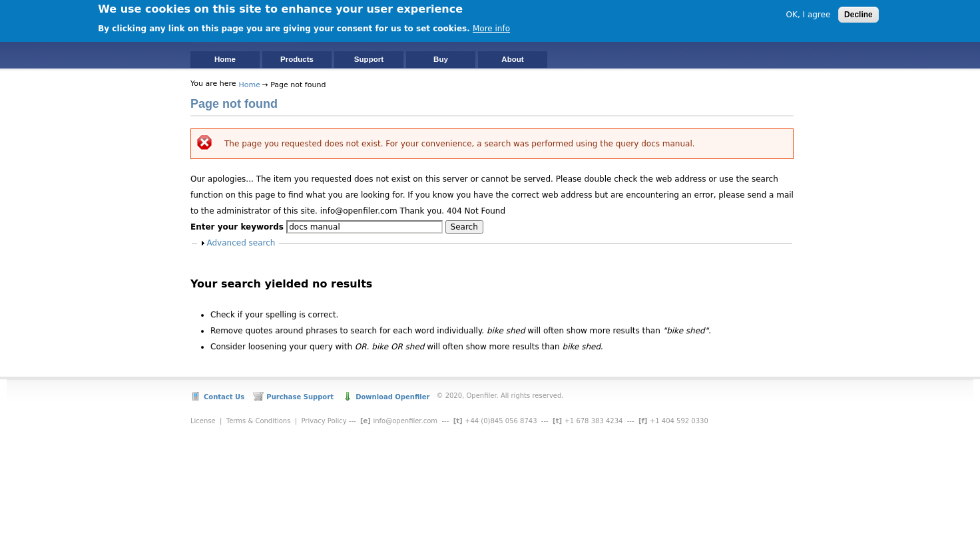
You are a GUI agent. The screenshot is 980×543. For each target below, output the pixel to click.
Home (225, 59)
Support (369, 59)
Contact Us (224, 397)
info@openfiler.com (405, 421)
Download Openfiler (392, 397)
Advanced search (241, 243)
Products (297, 59)
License (203, 421)
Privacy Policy (324, 421)
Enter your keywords (238, 227)
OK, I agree (809, 13)
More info (491, 27)
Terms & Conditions (259, 421)
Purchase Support (300, 397)
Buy (441, 59)
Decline (858, 13)
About (512, 59)
